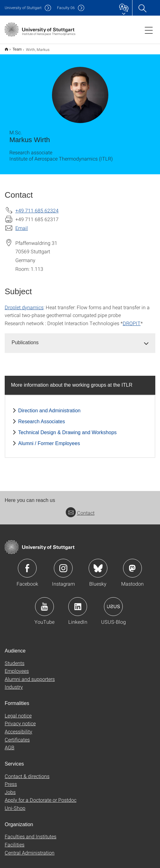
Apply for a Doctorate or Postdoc (41, 796)
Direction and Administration (49, 407)
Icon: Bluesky (98, 564)
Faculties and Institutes (31, 832)
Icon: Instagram (63, 564)
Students (15, 659)
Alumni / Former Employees (49, 439)
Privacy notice (20, 719)
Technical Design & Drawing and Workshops (67, 428)
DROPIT (132, 319)
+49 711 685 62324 (37, 206)
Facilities (15, 840)
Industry (14, 683)
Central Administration (30, 848)
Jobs (10, 788)
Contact (80, 509)
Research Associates (41, 417)
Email (22, 224)
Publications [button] (25, 338)
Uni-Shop (15, 804)
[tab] (80, 339)
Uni (23, 8)
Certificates (17, 735)
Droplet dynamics (24, 303)
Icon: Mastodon (132, 564)
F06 (66, 8)
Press (11, 780)
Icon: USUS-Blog (113, 603)
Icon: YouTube (44, 603)
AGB (10, 743)
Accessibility (18, 727)
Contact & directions (27, 772)
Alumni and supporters (30, 675)
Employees (17, 667)
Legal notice (18, 711)
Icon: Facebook (27, 564)
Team (14, 47)
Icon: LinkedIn (78, 603)
